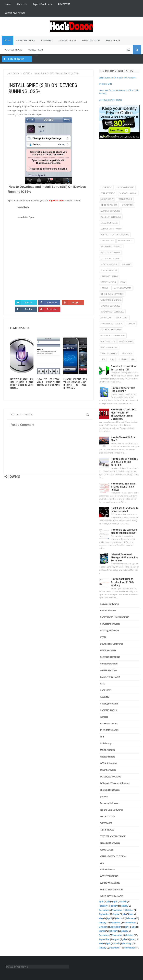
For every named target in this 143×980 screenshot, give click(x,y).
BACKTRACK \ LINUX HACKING (113, 336)
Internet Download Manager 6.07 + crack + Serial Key (124, 558)
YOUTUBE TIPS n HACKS (110, 258)
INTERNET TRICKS (108, 193)
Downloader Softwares (112, 312)
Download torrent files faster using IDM (123, 368)
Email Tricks (113, 40)
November (117, 910)
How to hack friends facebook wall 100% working (122, 582)
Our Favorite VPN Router (110, 100)
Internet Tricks (67, 40)
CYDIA (123, 282)
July (108, 902)
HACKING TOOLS (125, 199)
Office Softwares (109, 353)
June (131, 914)
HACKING (104, 288)
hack (103, 359)
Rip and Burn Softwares (112, 294)
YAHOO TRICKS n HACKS (111, 300)
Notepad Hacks (125, 241)
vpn (133, 359)
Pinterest (52, 309)
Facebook (52, 302)
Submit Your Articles (15, 13)
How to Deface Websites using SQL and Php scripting (124, 462)
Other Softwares (109, 205)
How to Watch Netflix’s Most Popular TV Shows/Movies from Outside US (123, 414)
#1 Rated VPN (105, 84)
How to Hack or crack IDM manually (123, 390)
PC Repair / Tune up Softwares (115, 235)
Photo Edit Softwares (111, 247)
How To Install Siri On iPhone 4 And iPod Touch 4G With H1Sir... (22, 383)
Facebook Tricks (26, 40)
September (104, 914)
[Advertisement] (121, 160)
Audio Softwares (109, 264)
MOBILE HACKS (107, 199)
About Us (22, 4)
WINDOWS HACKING (128, 193)
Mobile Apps (106, 318)
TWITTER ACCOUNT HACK (111, 330)
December (104, 910)
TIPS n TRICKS (106, 187)
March (123, 902)
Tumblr (28, 309)
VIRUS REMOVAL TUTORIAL (112, 324)
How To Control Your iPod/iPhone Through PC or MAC (48, 382)
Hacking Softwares (122, 288)
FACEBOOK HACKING (125, 187)
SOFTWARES (126, 264)
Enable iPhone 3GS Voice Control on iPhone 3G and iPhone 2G (75, 383)
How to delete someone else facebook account (124, 531)
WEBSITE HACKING (108, 282)
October (129, 910)
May (101, 918)
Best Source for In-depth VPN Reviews (117, 78)
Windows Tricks (91, 40)
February (103, 906)
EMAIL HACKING (107, 241)
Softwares (47, 40)
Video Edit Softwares (111, 217)
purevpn (123, 359)
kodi (112, 359)
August (116, 914)
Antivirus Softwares (110, 211)
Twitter (28, 302)
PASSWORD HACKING (110, 276)
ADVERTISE (64, 4)
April (101, 902)
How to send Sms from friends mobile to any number (123, 487)
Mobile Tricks (36, 50)
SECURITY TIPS (127, 205)
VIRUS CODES (122, 318)
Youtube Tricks (13, 50)
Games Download (109, 347)
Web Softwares (126, 341)
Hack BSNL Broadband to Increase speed (125, 510)
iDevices (131, 324)
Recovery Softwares (110, 252)
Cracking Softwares (110, 306)
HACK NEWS (127, 353)
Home (8, 4)
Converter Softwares (111, 229)
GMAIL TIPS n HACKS (109, 223)
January (114, 906)
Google (75, 302)
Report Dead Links (42, 4)
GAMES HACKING (108, 341)
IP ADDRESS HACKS (109, 270)
